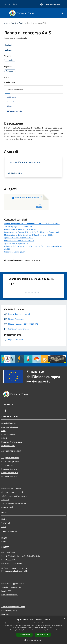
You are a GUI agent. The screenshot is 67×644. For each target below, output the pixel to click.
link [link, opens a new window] (56, 630)
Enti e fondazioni (8, 434)
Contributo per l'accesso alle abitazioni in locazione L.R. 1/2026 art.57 (32, 224)
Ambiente (5, 500)
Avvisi (22, 23)
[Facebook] (6, 410)
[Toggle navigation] (5, 13)
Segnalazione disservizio (11, 587)
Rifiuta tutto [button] (43, 635)
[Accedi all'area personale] (41, 4)
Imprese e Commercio (10, 469)
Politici (4, 438)
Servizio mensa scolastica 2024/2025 (19, 241)
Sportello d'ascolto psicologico (16, 243)
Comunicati (6, 523)
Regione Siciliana (10, 4)
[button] (34, 640)
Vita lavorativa (7, 465)
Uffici (3, 431)
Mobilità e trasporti (9, 476)
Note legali (6, 614)
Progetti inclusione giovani (15, 252)
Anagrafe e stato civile (10, 458)
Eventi (4, 541)
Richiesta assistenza (9, 595)
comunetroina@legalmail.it (16, 571)
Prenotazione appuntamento (13, 583)
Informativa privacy (9, 610)
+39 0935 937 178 (19, 568)
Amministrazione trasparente (13, 607)
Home (5, 23)
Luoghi (4, 538)
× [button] (64, 619)
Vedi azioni (10, 50)
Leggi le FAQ (6, 591)
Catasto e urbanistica (10, 473)
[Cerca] (62, 13)
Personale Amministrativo (12, 442)
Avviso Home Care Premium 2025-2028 (20, 229)
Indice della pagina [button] (15, 89)
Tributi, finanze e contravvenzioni (15, 496)
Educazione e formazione (11, 488)
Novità (14, 23)
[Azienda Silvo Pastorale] (53, 4)
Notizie (4, 519)
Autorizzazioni (7, 507)
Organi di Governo (9, 423)
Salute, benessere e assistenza (14, 503)
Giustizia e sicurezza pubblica (13, 492)
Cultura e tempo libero (10, 461)
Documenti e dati (8, 446)
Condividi (10, 45)
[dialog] (33, 630)
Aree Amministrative (10, 427)
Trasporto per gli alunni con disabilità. (19, 226)
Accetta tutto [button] (24, 635)
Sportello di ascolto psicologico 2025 (19, 238)
